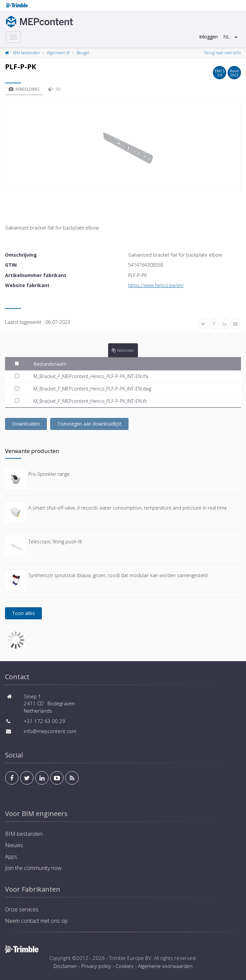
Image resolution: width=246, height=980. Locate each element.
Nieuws (14, 845)
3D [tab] (55, 89)
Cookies (125, 966)
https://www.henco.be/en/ (156, 285)
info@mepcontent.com (50, 731)
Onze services (22, 909)
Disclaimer (65, 966)
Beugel (83, 53)
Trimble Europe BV (130, 958)
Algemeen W (58, 53)
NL (226, 37)
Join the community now (33, 868)
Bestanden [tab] (123, 350)
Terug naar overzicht (222, 53)
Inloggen (209, 37)
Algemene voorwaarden (165, 966)
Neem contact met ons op (36, 921)
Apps (11, 857)
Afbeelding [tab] (24, 89)
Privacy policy (96, 966)
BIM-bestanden (27, 53)
